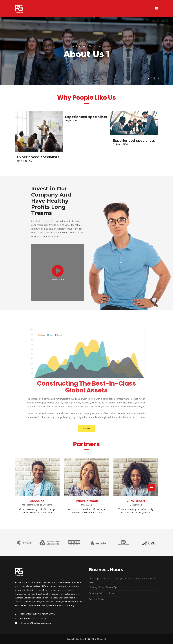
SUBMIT (86, 428)
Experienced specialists (38, 157)
